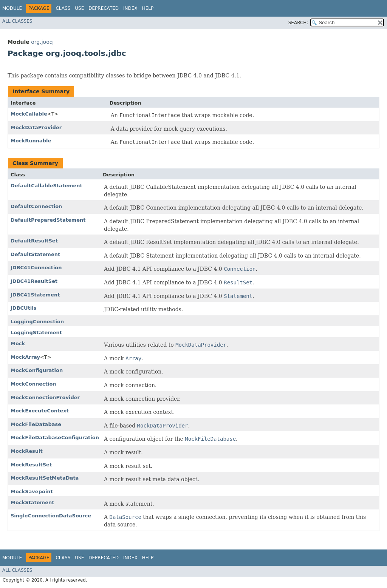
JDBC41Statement (35, 295)
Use (79, 8)
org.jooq (42, 42)
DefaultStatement (35, 254)
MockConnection (33, 384)
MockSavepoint (32, 492)
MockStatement (32, 502)
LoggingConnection (37, 322)
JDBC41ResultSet (34, 281)
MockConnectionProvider (45, 397)
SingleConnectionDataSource (51, 516)
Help (148, 8)
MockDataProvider (36, 127)
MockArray (25, 357)
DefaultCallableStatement (46, 186)
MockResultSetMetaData (45, 478)
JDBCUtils (24, 308)
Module (12, 8)
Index (130, 8)
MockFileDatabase (36, 424)
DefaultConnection (36, 206)
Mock (18, 343)
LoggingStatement (36, 333)
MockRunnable (31, 141)
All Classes (17, 21)
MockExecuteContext (40, 411)
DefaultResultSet (34, 241)
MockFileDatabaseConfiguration (55, 438)
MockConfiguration (37, 370)
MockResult (27, 451)
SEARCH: (298, 23)
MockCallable (29, 114)
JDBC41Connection (36, 268)
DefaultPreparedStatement (48, 220)
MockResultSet (31, 465)
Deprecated (104, 8)
